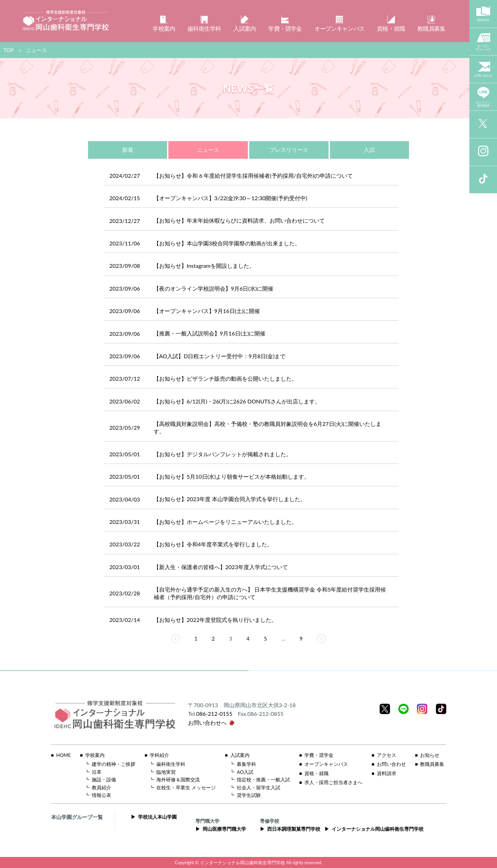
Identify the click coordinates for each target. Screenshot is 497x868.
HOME (64, 755)
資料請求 (387, 773)
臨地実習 (166, 772)
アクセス (387, 755)
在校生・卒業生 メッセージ (186, 787)
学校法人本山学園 (157, 817)
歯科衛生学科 (171, 764)
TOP (8, 50)
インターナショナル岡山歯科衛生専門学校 (378, 829)
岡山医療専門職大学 (224, 829)
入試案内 (240, 755)
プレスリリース (289, 150)
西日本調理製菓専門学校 (294, 829)
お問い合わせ (391, 764)
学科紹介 (159, 755)
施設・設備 (104, 779)
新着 (128, 150)
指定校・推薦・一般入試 (263, 779)
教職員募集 (432, 764)
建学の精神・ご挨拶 (114, 764)
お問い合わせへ (207, 723)
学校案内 (95, 755)
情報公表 (101, 795)
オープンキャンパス (326, 764)
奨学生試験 (249, 795)
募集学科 (246, 764)
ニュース (208, 150)
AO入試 (245, 772)
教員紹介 (101, 787)
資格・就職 (316, 773)
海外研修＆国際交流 (178, 779)
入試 (369, 150)
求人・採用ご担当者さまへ (333, 782)
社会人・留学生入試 (259, 787)
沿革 (97, 772)
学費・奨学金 (319, 755)
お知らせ (430, 755)
